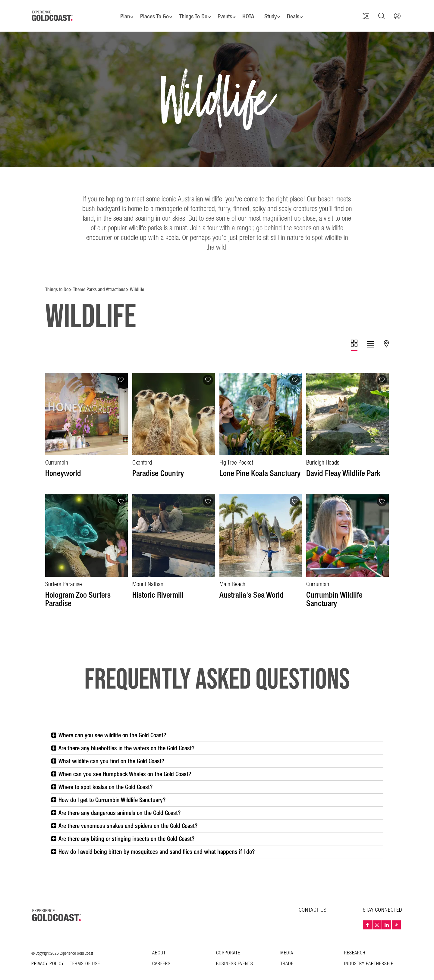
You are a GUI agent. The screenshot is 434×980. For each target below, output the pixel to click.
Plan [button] (120, 12)
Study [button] (274, 12)
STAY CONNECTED (383, 902)
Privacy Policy (48, 956)
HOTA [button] (250, 12)
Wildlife (137, 281)
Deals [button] (298, 12)
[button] (368, 12)
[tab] (354, 337)
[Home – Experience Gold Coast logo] (57, 907)
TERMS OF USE (85, 956)
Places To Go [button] (150, 12)
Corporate (228, 945)
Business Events (235, 956)
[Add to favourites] (121, 372)
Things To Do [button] (191, 12)
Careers (161, 956)
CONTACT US (313, 902)
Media (287, 945)
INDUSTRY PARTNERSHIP (369, 956)
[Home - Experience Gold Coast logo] (52, 12)
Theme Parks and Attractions (99, 281)
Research (355, 945)
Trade (287, 956)
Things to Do (57, 281)
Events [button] (225, 12)
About (159, 945)
